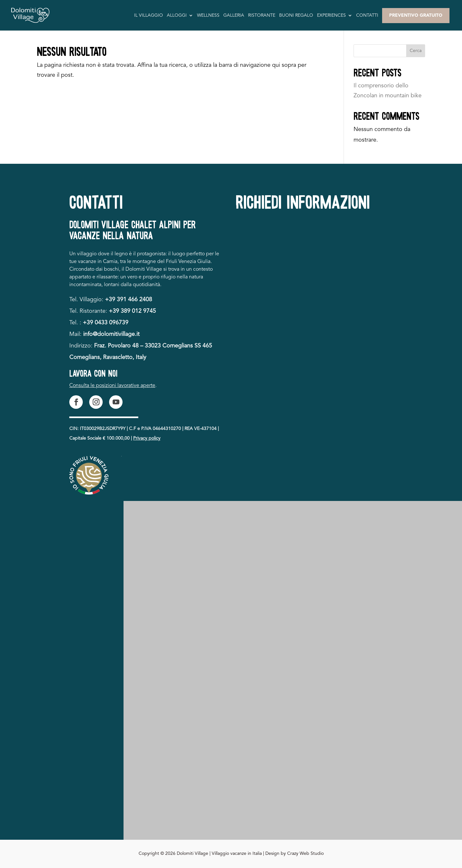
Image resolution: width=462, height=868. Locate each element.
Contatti (367, 15)
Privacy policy (147, 438)
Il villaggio (149, 15)
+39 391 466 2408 (128, 300)
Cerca (416, 51)
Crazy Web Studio (305, 854)
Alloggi (177, 15)
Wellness (208, 15)
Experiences (331, 15)
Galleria (234, 15)
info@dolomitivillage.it (111, 334)
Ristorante (262, 15)
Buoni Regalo (296, 15)
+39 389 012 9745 (132, 311)
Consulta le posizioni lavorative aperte (112, 386)
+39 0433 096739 (106, 323)
